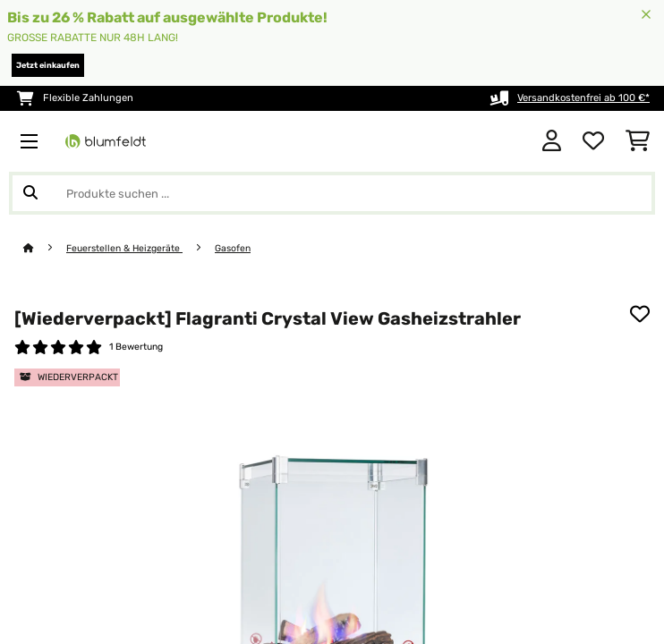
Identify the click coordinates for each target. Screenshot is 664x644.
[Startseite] (45, 248)
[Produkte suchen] (332, 193)
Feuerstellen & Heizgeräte (124, 248)
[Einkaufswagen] (638, 141)
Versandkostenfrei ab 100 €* (583, 98)
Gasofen (233, 248)
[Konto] (552, 141)
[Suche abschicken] (30, 193)
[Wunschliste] (593, 141)
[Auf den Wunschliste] (640, 314)
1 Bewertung (136, 347)
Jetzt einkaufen (48, 65)
